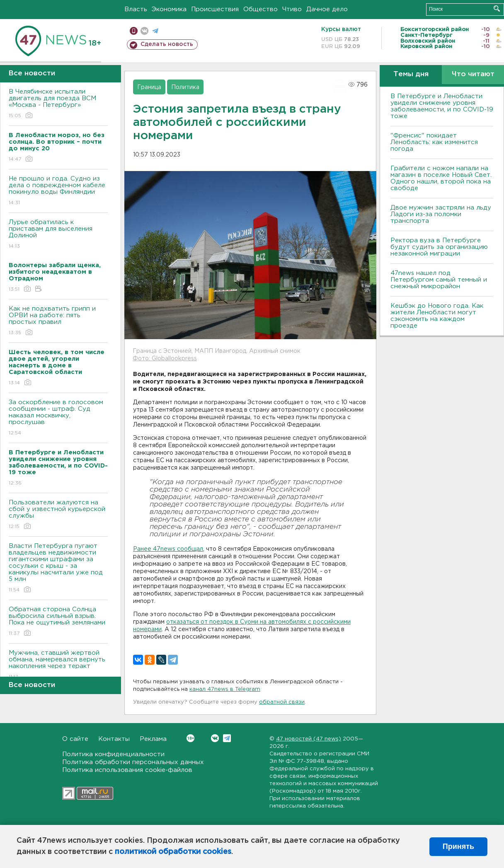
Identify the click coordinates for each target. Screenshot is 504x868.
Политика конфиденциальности (113, 754)
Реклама (153, 739)
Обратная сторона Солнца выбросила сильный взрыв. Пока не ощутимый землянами (58, 622)
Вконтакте (190, 738)
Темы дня (411, 74)
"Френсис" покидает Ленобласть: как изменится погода (434, 142)
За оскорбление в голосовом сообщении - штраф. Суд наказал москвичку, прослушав (58, 418)
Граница (149, 87)
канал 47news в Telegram (225, 689)
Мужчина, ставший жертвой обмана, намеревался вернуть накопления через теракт (58, 665)
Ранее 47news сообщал (168, 549)
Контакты (114, 739)
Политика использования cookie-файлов (127, 770)
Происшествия (215, 9)
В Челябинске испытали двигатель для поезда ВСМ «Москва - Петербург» (58, 104)
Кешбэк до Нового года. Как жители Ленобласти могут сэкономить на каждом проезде (437, 316)
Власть (136, 9)
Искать (497, 8)
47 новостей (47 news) (309, 739)
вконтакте (144, 31)
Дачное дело (327, 9)
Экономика (169, 9)
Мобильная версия (134, 31)
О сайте (75, 739)
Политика (185, 87)
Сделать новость (167, 44)
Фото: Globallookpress (165, 359)
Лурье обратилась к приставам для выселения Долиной (58, 235)
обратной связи (282, 702)
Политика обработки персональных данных (133, 762)
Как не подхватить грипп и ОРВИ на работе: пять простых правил (58, 321)
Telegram (227, 738)
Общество (260, 9)
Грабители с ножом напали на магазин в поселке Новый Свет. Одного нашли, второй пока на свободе (441, 178)
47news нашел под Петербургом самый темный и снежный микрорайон (439, 280)
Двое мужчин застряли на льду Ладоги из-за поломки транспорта (441, 214)
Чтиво (292, 9)
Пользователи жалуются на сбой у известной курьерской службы (58, 515)
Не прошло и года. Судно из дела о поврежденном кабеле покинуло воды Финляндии (58, 191)
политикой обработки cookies (173, 852)
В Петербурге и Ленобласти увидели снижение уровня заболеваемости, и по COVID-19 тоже (442, 106)
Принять (458, 846)
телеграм (155, 31)
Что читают (473, 74)
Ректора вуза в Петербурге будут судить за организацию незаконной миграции (439, 247)
